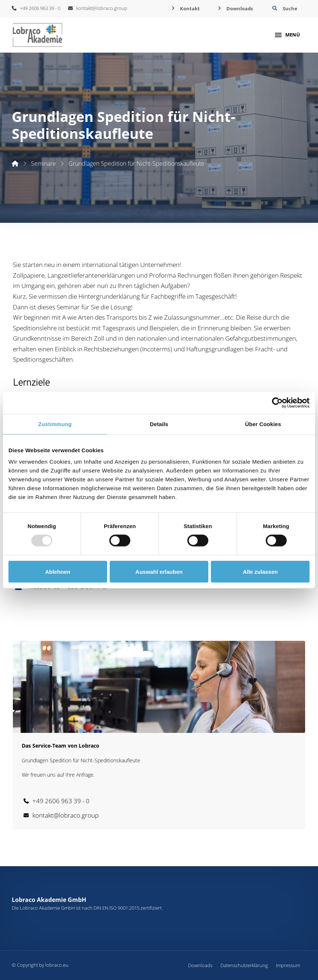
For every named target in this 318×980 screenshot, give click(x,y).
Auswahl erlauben (159, 571)
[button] (284, 9)
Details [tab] (159, 424)
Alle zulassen (260, 571)
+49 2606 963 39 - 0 (36, 8)
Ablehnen (58, 571)
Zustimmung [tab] (55, 424)
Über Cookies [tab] (263, 424)
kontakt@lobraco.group (98, 8)
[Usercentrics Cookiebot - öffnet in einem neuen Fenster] (277, 403)
